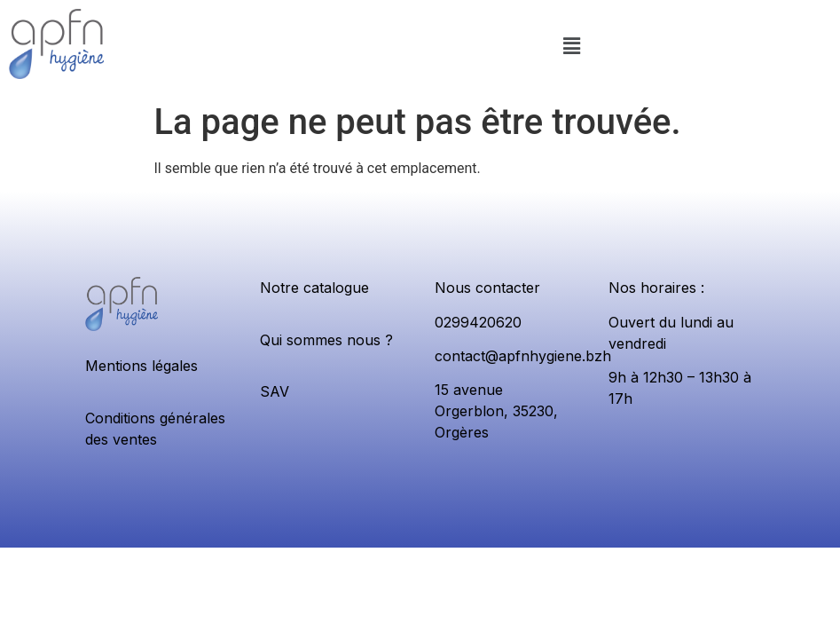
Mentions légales (141, 366)
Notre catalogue (314, 288)
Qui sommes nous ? (326, 340)
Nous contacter (487, 288)
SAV (275, 391)
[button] (572, 47)
